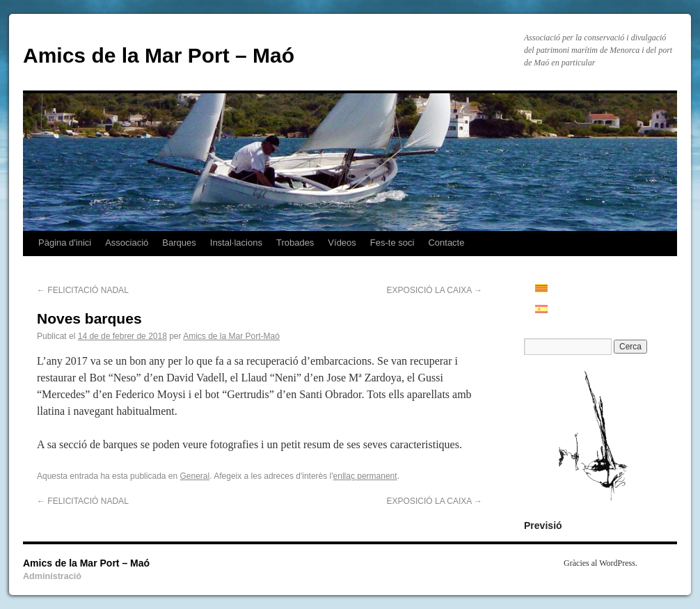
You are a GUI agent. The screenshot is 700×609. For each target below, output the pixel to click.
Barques (179, 243)
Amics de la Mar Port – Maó (159, 55)
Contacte (446, 243)
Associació (127, 243)
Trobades (295, 243)
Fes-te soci (392, 243)
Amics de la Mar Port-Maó (231, 336)
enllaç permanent (365, 476)
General (195, 476)
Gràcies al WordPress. (600, 563)
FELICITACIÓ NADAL (83, 290)
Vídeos (342, 243)
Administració (52, 576)
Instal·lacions (236, 243)
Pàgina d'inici (65, 243)
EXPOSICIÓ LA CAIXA (435, 290)
